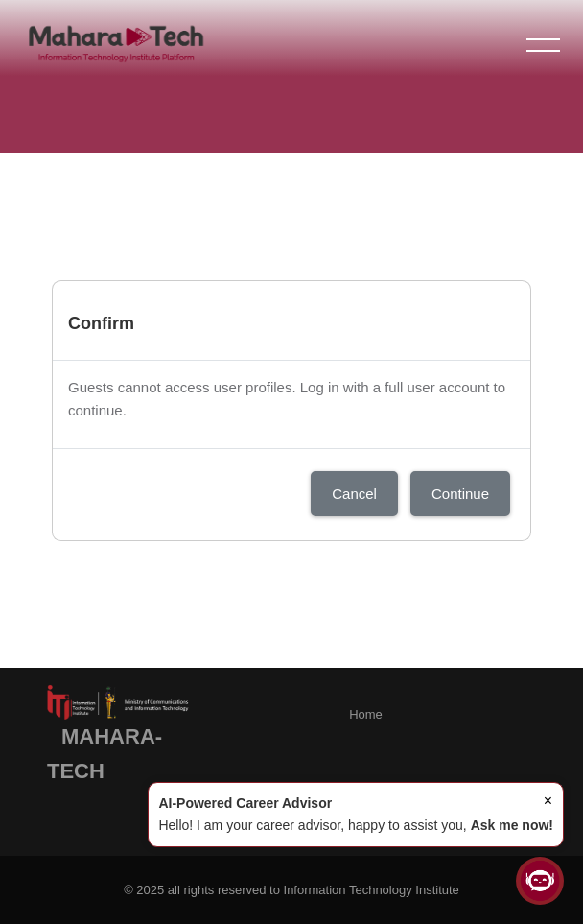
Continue (460, 494)
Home (366, 714)
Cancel (354, 494)
